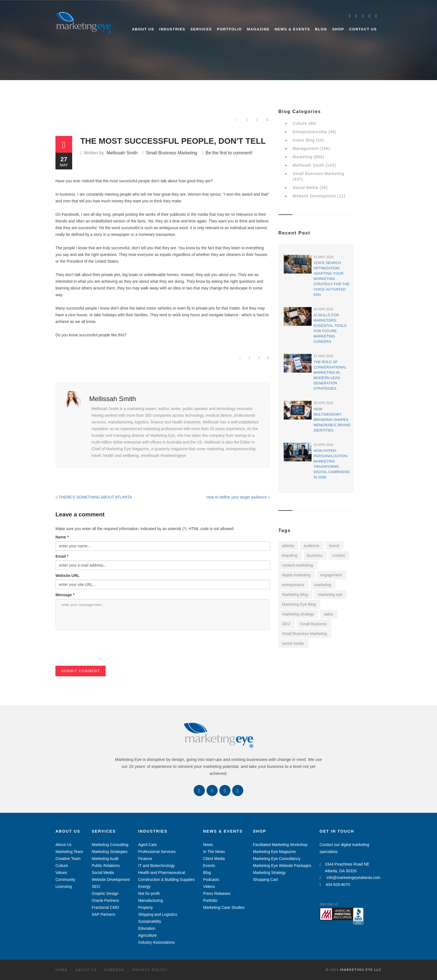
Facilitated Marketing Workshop (280, 845)
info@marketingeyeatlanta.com (350, 878)
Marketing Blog (295, 595)
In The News (214, 852)
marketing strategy (298, 614)
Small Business (314, 624)
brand (334, 546)
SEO (286, 624)
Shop (338, 29)
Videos (209, 886)
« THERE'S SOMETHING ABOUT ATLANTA (94, 497)
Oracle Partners (105, 900)
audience (311, 546)
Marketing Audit (105, 859)
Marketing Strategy (269, 873)
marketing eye (330, 595)
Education (147, 928)
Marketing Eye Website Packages (282, 866)
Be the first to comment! (229, 153)
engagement (331, 575)
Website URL (67, 576)
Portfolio (230, 29)
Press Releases (217, 893)
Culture (62, 866)
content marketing (298, 565)
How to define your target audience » (238, 497)
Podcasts (211, 880)
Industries (172, 29)
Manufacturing (151, 900)
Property (146, 907)
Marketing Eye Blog (299, 604)
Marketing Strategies (110, 852)
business (315, 555)
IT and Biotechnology (156, 866)
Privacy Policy (150, 970)
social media (293, 643)
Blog (321, 29)
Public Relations (106, 866)
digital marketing (296, 575)
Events (209, 866)
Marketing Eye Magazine (274, 852)
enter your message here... (162, 614)
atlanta (288, 546)
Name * (62, 537)
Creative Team (68, 859)
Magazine (258, 29)
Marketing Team (69, 852)
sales (328, 614)
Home (62, 970)
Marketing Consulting (110, 845)
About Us (143, 29)
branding (290, 555)
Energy (144, 886)
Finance (145, 859)
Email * (62, 556)
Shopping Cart (265, 880)
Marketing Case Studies (224, 907)
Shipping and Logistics (158, 914)
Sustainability (150, 921)
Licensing (64, 886)
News (208, 845)
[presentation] (98, 655)
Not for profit (149, 893)
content (339, 555)
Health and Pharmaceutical (162, 873)
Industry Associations (157, 942)
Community (65, 880)
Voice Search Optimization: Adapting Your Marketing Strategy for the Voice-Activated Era (332, 279)
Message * (65, 595)
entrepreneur (293, 585)
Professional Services (157, 852)
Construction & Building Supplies (167, 880)
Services (201, 29)
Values (61, 873)
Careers (115, 970)
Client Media (214, 859)
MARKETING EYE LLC (361, 970)
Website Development (111, 880)
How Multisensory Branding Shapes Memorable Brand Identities (332, 420)
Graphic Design (105, 893)
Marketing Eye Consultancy (276, 859)
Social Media (103, 873)
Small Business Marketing (172, 153)
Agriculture (148, 935)
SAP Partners (104, 914)
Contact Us (363, 29)
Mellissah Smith (122, 153)
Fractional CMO (105, 907)
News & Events (292, 29)
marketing (323, 585)
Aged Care (148, 845)
